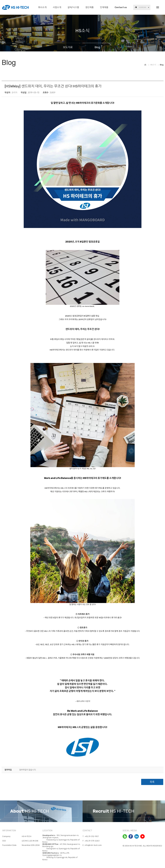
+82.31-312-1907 (92, 836)
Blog (97, 47)
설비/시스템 (73, 7)
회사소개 (42, 7)
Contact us (121, 7)
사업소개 (57, 7)
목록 (152, 782)
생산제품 (89, 7)
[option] (41, 811)
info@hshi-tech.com (93, 845)
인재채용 (104, 7)
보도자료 (68, 47)
